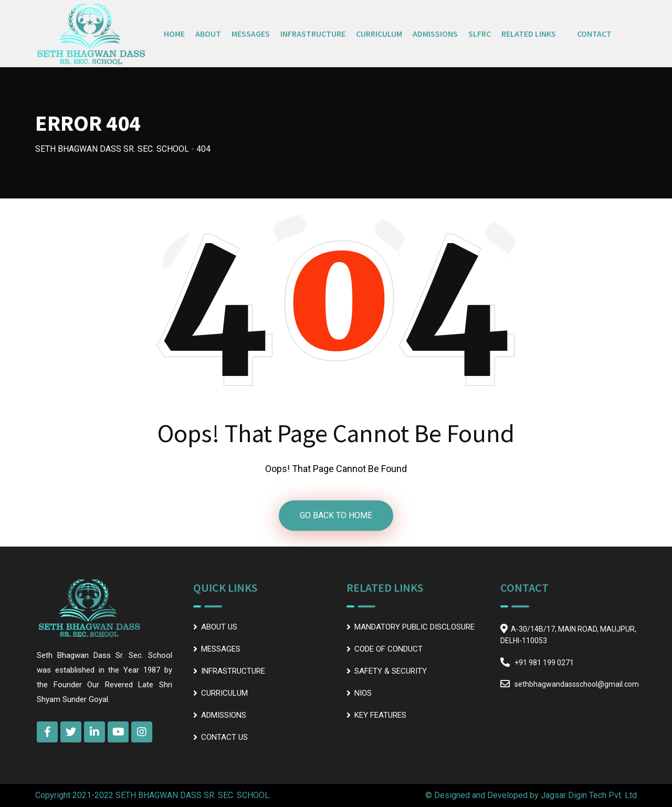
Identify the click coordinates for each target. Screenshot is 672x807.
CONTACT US (224, 737)
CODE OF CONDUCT (388, 649)
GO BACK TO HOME (336, 515)
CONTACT (594, 34)
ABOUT (208, 34)
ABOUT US (219, 627)
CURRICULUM (379, 34)
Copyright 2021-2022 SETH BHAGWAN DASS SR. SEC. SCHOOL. (153, 795)
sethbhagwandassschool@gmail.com (577, 684)
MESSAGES (251, 34)
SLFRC (480, 34)
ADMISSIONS (435, 34)
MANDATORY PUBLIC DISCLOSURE (414, 627)
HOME (174, 34)
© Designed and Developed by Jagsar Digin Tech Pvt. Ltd (531, 795)
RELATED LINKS (529, 34)
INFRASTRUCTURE (313, 34)
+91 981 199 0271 (544, 663)
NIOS (363, 693)
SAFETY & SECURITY (391, 671)
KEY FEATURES (380, 715)
